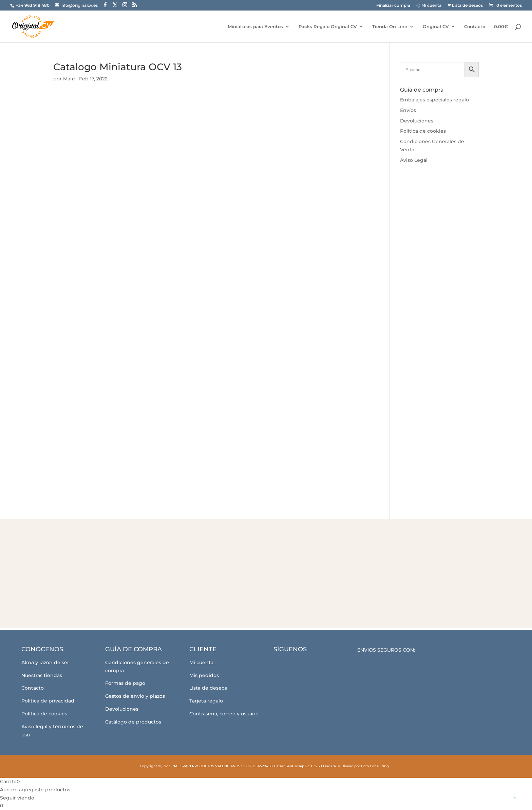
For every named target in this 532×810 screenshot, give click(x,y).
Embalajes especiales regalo (434, 100)
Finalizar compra (393, 6)
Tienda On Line (390, 27)
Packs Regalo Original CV (328, 27)
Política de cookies (423, 131)
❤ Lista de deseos (465, 6)
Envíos (408, 110)
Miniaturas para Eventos (255, 27)
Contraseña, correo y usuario (224, 714)
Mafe (69, 79)
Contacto (475, 27)
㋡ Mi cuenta (429, 6)
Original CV (436, 27)
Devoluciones (417, 121)
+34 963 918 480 (33, 5)
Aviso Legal (414, 160)
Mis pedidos (204, 675)
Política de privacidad (48, 701)
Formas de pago (125, 683)
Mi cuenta (201, 662)
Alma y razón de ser (45, 662)
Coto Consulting (375, 766)
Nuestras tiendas (42, 675)
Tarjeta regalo (206, 701)
